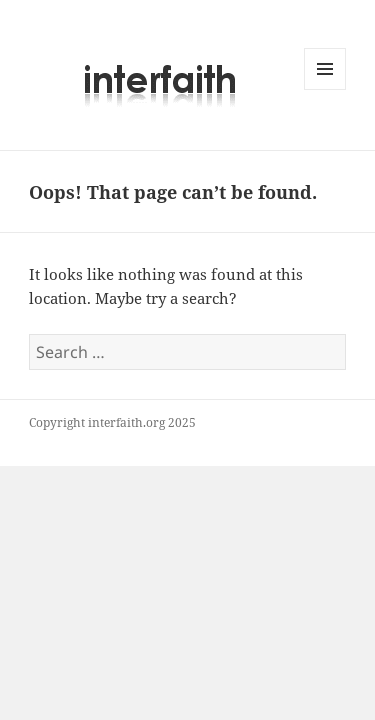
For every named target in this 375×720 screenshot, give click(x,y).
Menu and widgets (325, 89)
